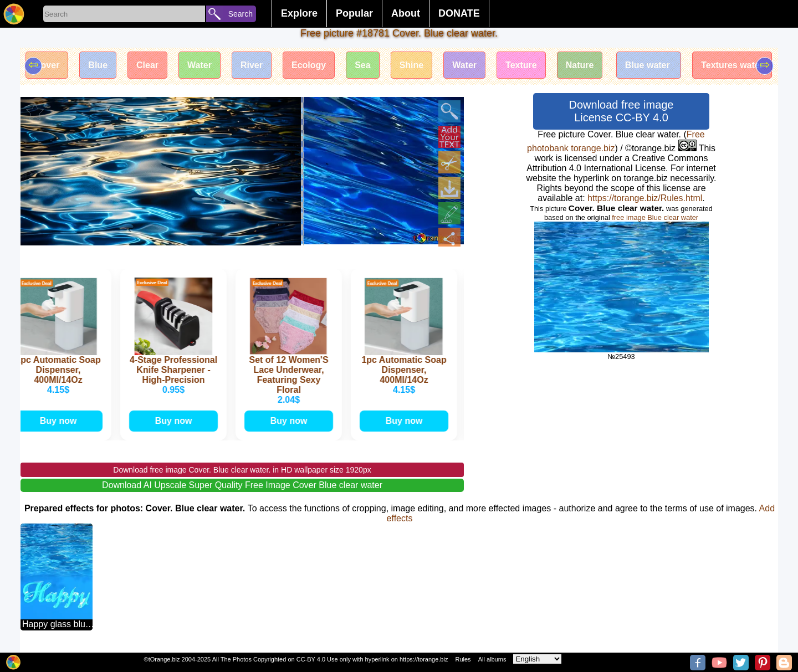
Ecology (309, 65)
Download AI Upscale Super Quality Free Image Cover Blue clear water (242, 485)
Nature (580, 65)
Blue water (649, 65)
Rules (463, 659)
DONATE (459, 13)
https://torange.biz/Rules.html (645, 198)
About (406, 13)
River (252, 65)
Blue (98, 65)
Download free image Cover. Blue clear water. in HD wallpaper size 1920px (242, 470)
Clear (147, 65)
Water (199, 65)
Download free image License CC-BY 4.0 (621, 111)
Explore (299, 13)
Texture (521, 65)
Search (241, 14)
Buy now (60, 421)
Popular (354, 13)
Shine (412, 65)
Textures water (732, 65)
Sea (362, 65)
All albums (492, 659)
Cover (47, 65)
